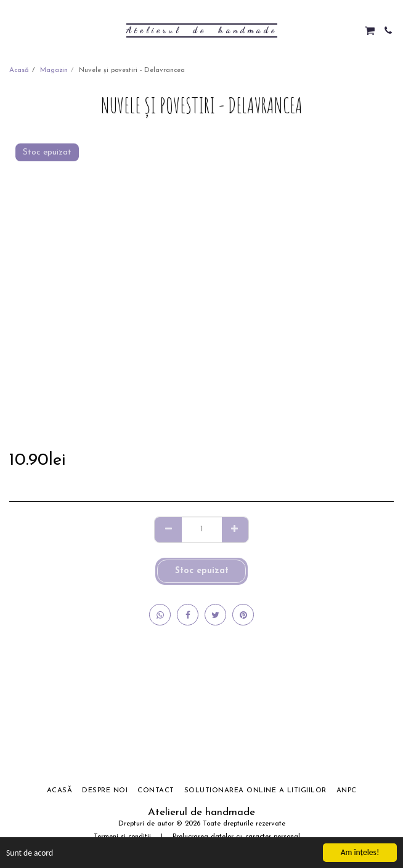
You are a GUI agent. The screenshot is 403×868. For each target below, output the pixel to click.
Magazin (54, 70)
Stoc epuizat (202, 571)
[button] (14, 30)
